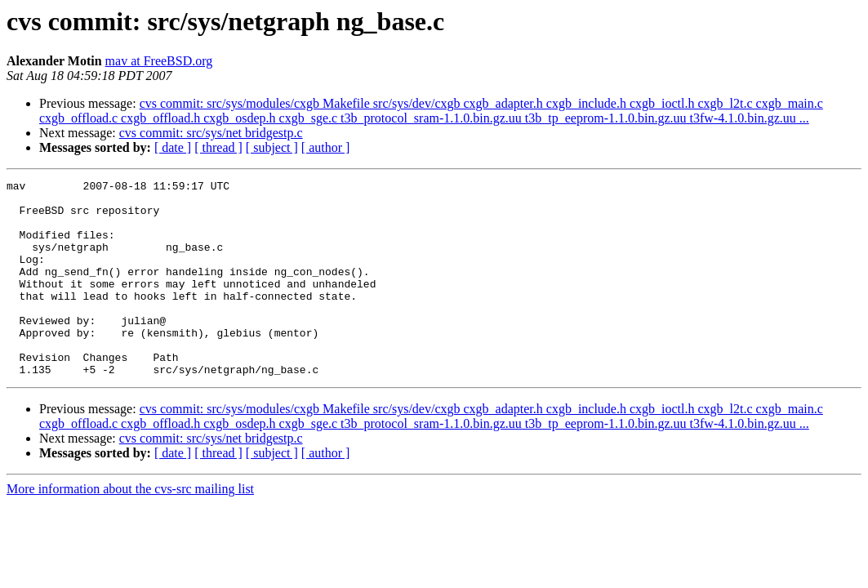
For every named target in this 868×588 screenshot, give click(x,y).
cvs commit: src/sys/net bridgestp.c (211, 133)
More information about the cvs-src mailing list (130, 528)
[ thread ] (218, 147)
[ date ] (173, 147)
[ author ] (326, 147)
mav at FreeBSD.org (159, 61)
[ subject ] (272, 147)
